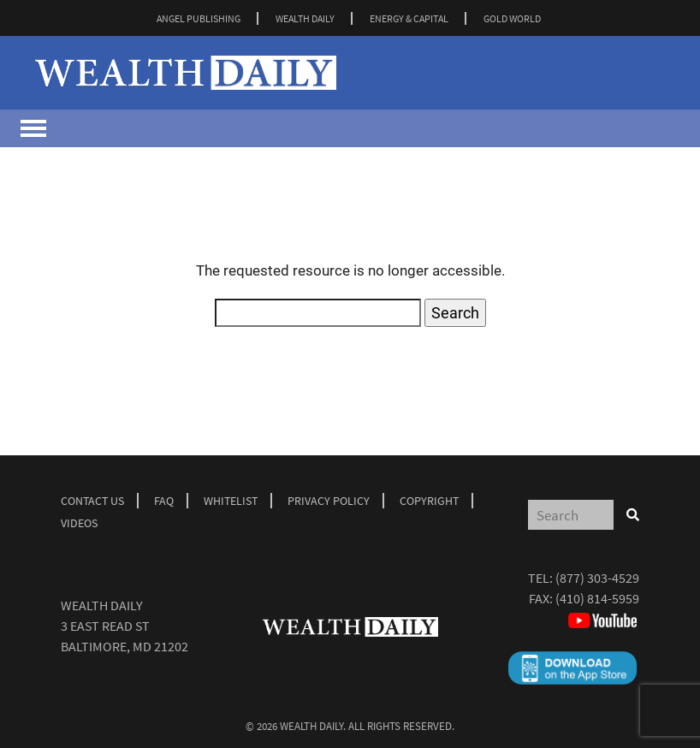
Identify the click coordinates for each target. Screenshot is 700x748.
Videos (79, 523)
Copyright (429, 501)
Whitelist (231, 501)
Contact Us (92, 501)
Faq (164, 501)
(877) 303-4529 (597, 578)
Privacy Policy (329, 501)
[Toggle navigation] (33, 128)
